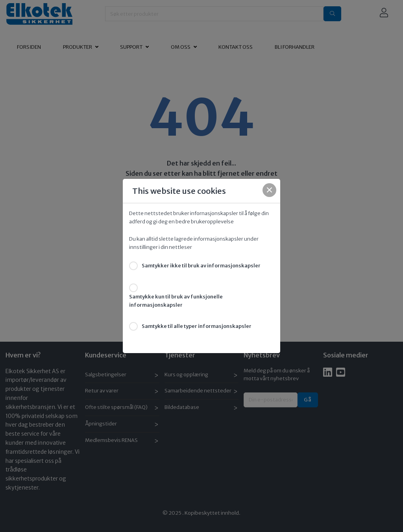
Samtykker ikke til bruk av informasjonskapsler (201, 266)
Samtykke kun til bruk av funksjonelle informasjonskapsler (176, 301)
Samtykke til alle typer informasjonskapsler (197, 326)
